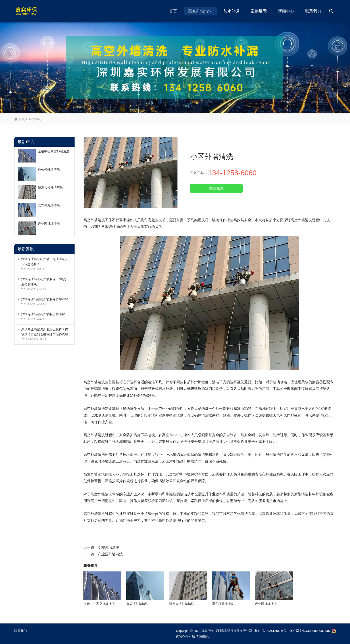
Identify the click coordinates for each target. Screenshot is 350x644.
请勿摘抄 (202, 636)
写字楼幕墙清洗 (49, 206)
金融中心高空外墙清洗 (54, 151)
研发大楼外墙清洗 (50, 188)
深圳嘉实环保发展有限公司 (233, 631)
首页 (173, 11)
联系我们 (313, 11)
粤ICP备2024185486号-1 (272, 631)
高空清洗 (35, 119)
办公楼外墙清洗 (49, 169)
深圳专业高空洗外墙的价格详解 (43, 314)
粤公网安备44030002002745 (310, 631)
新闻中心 (286, 11)
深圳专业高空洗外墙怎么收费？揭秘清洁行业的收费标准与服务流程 (45, 332)
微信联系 (217, 188)
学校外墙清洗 (108, 547)
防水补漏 (231, 11)
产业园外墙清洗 (49, 224)
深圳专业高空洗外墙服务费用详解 (45, 299)
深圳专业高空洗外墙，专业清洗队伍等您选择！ (45, 262)
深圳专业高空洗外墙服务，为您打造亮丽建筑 (45, 282)
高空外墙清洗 (200, 11)
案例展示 (259, 11)
